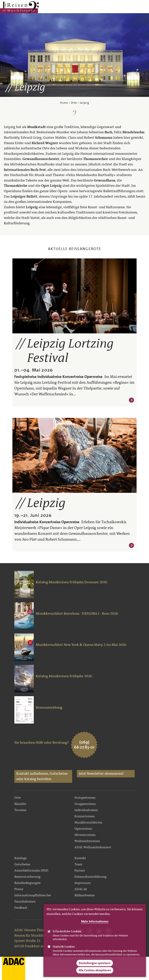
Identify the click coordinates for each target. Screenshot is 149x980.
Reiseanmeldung (49, 707)
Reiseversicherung (27, 877)
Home (64, 103)
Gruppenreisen (85, 804)
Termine (20, 810)
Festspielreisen (85, 798)
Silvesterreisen (85, 835)
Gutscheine (22, 864)
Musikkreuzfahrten (88, 822)
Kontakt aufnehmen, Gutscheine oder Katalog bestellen (42, 776)
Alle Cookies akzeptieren (95, 975)
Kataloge (21, 858)
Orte (74, 103)
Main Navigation (134, 7)
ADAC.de (81, 889)
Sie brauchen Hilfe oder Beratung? (42, 743)
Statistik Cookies (64, 951)
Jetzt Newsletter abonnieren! (101, 774)
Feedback (21, 908)
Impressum (83, 883)
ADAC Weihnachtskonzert (93, 847)
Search (144, 7)
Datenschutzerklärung (91, 877)
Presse (19, 889)
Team (78, 864)
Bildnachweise (85, 895)
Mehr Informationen (95, 926)
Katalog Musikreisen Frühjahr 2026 (64, 676)
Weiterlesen (131, 400)
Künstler (20, 804)
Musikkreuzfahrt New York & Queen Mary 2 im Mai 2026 (81, 645)
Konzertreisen (85, 816)
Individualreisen (86, 810)
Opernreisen (83, 829)
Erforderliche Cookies (67, 936)
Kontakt (80, 858)
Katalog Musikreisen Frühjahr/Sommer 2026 (71, 582)
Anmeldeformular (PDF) (31, 870)
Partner (80, 870)
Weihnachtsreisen (87, 841)
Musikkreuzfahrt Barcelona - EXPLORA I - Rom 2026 (77, 613)
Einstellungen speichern (95, 968)
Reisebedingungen (27, 883)
